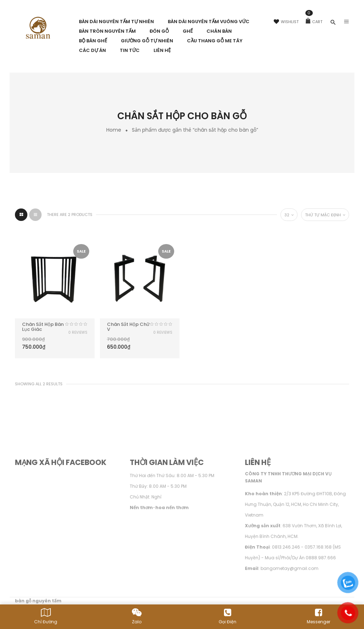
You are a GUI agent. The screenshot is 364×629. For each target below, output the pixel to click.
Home (114, 130)
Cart (314, 22)
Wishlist (286, 22)
